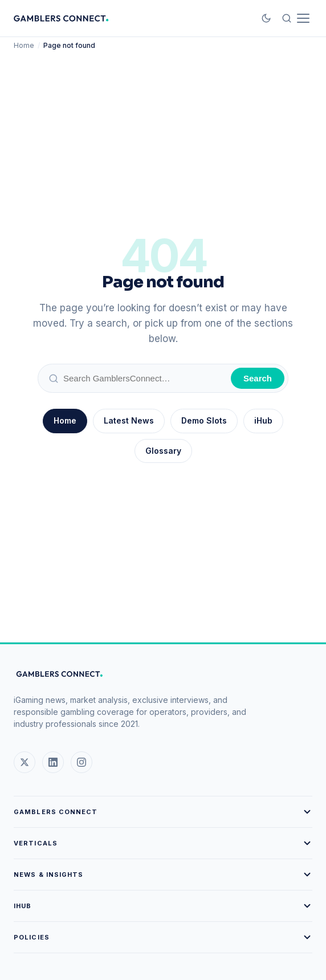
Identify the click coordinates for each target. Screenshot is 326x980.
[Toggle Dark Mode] (266, 18)
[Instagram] (81, 762)
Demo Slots (204, 420)
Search (258, 378)
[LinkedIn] (53, 762)
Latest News (129, 420)
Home (24, 45)
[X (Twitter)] (25, 762)
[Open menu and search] (296, 18)
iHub (263, 420)
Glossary (163, 451)
